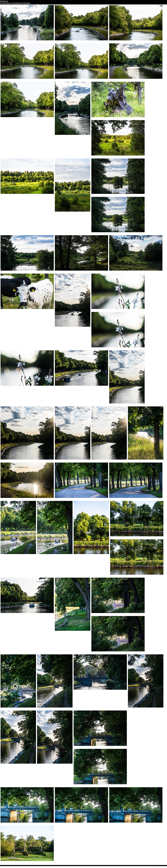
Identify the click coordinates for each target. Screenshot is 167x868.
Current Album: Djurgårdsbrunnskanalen (15, 3)
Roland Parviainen (159, 867)
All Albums (4, 1)
